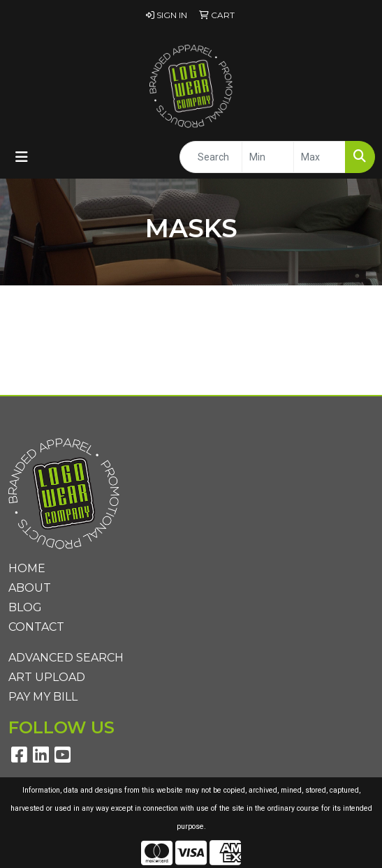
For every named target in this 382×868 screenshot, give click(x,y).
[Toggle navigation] (22, 157)
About (30, 588)
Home (27, 568)
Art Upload (47, 677)
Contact (36, 627)
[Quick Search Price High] (319, 157)
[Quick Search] (211, 157)
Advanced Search (66, 658)
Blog (25, 607)
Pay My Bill (43, 697)
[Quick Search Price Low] (268, 157)
